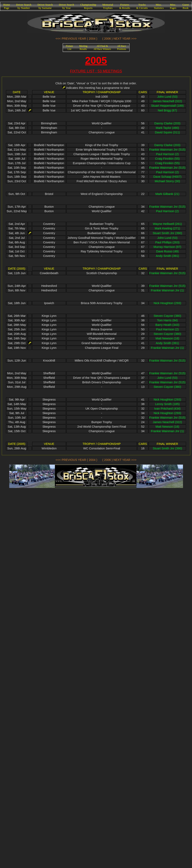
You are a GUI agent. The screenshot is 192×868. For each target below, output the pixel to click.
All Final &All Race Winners (102, 48)
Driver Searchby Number (24, 6)
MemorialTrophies (108, 6)
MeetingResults (83, 48)
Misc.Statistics (159, 6)
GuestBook (186, 6)
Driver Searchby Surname (45, 6)
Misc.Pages (173, 6)
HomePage (7, 6)
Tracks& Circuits (142, 6)
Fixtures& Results (125, 6)
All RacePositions (122, 48)
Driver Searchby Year (66, 6)
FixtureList (70, 48)
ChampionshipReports (88, 6)
